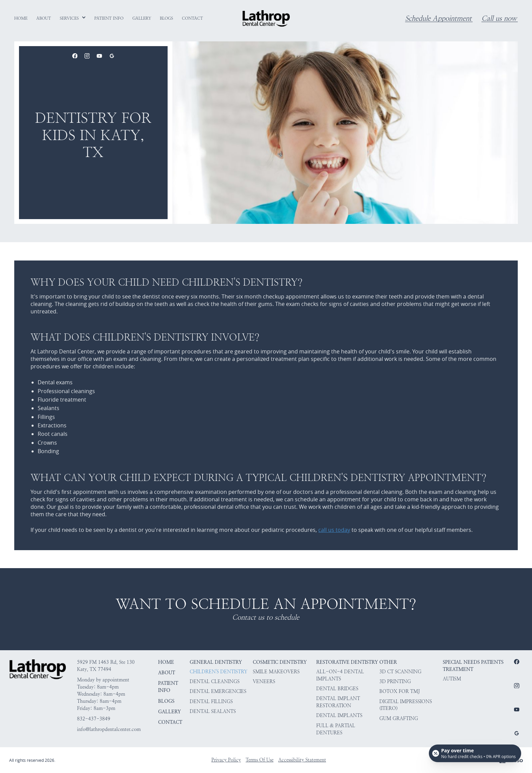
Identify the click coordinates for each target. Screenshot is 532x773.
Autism (452, 679)
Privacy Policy (226, 760)
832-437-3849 (94, 719)
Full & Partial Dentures (336, 729)
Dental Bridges (337, 689)
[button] (73, 18)
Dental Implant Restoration (338, 702)
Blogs (166, 701)
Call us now (499, 18)
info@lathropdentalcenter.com (109, 729)
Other (388, 662)
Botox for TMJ (400, 691)
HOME (166, 662)
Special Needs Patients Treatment (473, 666)
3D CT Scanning (400, 672)
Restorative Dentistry (347, 662)
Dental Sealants (213, 711)
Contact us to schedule (266, 617)
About (167, 673)
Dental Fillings (211, 702)
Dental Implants (339, 716)
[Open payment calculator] (475, 753)
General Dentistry (216, 662)
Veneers (264, 682)
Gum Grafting (399, 719)
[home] (266, 18)
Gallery (169, 712)
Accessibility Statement (302, 760)
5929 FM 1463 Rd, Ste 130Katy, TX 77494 (106, 666)
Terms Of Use (260, 760)
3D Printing (395, 682)
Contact (170, 722)
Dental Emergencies (218, 691)
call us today (334, 530)
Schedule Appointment (438, 18)
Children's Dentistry (218, 672)
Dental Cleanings (215, 682)
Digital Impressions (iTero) (406, 705)
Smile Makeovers (276, 672)
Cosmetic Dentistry (280, 662)
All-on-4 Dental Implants (340, 675)
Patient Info (168, 687)
